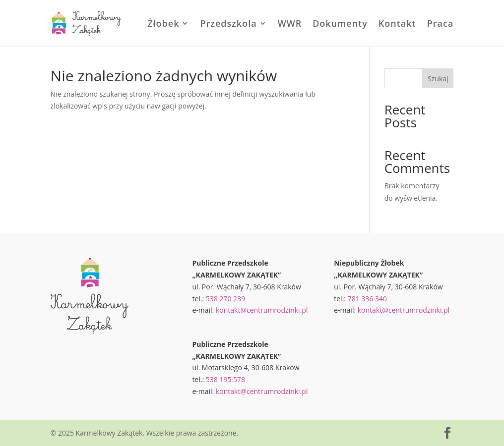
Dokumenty (340, 25)
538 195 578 (225, 379)
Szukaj (438, 79)
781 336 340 (367, 299)
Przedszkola (228, 25)
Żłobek (163, 25)
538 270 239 (225, 299)
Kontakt (397, 25)
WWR (290, 25)
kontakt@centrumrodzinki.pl (262, 310)
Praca (441, 25)
